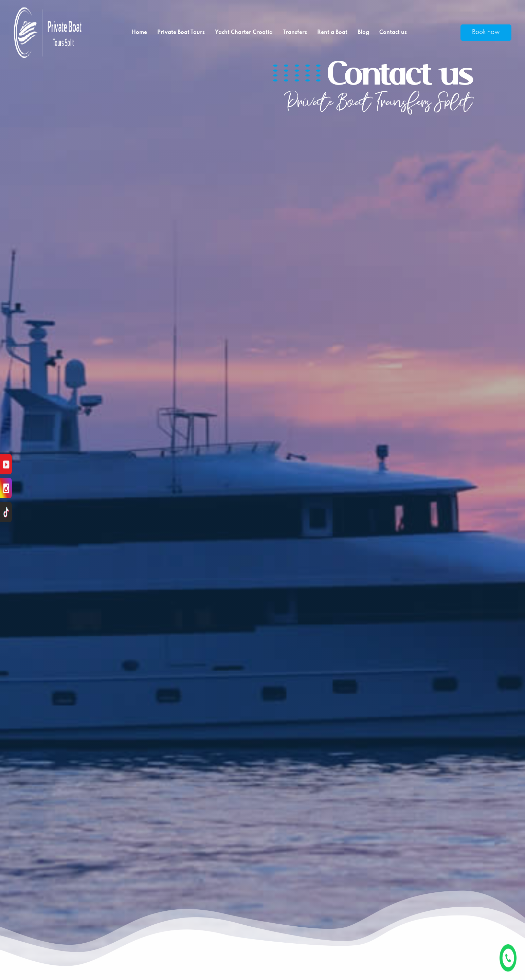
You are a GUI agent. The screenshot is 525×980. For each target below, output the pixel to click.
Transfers (295, 33)
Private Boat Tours (181, 33)
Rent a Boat (332, 33)
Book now (486, 32)
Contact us (393, 33)
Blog (363, 33)
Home (139, 33)
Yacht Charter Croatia (244, 33)
